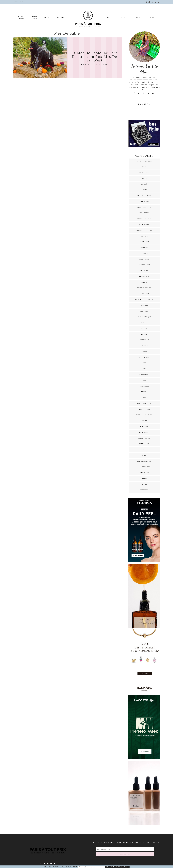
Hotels (144, 334)
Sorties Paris (144, 467)
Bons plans (144, 201)
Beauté (144, 184)
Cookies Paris (144, 265)
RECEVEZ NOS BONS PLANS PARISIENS (60, 867)
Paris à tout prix (144, 403)
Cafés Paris (144, 242)
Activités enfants (144, 161)
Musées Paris (144, 375)
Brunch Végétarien (144, 230)
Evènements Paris (144, 288)
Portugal (144, 427)
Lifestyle (111, 18)
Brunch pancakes (144, 219)
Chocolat (144, 248)
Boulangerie (144, 213)
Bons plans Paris (144, 207)
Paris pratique (144, 409)
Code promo (144, 259)
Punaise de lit (144, 438)
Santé (144, 450)
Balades (144, 178)
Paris (144, 398)
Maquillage (144, 357)
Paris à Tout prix (111, 843)
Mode (144, 363)
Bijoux (144, 190)
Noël (144, 380)
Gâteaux (144, 323)
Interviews (144, 340)
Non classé (144, 386)
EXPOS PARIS (35, 18)
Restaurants (63, 18)
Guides (144, 328)
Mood (144, 369)
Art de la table (144, 173)
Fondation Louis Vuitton (144, 300)
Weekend (144, 490)
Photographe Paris (144, 415)
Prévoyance (144, 432)
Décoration (144, 276)
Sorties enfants (144, 461)
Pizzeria (144, 421)
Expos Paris (144, 294)
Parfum (144, 392)
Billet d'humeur (144, 196)
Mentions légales (150, 843)
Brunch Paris (21, 18)
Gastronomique (144, 317)
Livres (144, 351)
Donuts (144, 282)
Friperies (144, 311)
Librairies (144, 346)
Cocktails (144, 253)
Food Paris (144, 305)
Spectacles (144, 473)
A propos (94, 843)
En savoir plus (95, 65)
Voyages (48, 18)
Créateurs (144, 271)
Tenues (144, 478)
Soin (144, 455)
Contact (152, 18)
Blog (138, 18)
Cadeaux (125, 18)
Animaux (144, 167)
